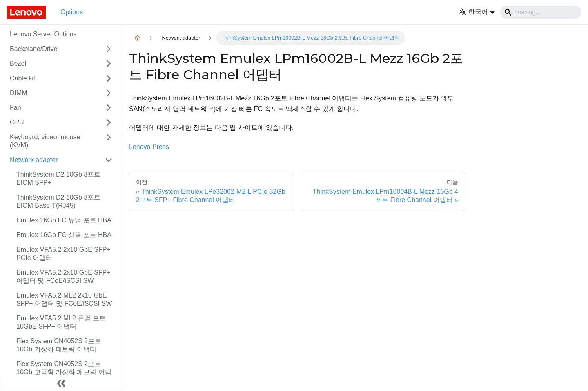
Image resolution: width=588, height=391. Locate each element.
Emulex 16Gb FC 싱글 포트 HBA (64, 235)
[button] (477, 12)
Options (72, 12)
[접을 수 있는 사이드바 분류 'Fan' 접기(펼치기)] (109, 108)
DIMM (19, 93)
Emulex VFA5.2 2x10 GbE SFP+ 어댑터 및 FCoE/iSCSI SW (63, 277)
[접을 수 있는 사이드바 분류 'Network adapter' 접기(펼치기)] (109, 160)
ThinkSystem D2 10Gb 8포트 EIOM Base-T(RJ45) (58, 201)
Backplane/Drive (34, 49)
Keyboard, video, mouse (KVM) (45, 141)
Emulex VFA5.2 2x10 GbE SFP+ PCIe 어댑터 (63, 254)
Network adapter (34, 160)
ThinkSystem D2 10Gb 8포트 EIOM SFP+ (58, 179)
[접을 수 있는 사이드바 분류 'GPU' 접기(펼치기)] (109, 122)
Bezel (18, 63)
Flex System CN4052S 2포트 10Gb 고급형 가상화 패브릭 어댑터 (64, 372)
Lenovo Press (149, 147)
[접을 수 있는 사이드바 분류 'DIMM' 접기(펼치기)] (109, 93)
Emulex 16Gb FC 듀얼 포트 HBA (64, 220)
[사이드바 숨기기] (61, 383)
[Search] (541, 12)
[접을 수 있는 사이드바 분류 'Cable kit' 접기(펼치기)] (109, 78)
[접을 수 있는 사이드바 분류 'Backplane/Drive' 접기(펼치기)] (109, 49)
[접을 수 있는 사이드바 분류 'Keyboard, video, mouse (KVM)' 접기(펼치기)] (109, 141)
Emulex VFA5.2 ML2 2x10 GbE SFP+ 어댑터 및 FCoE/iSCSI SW (64, 299)
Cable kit (22, 78)
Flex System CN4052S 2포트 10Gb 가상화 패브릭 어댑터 (59, 345)
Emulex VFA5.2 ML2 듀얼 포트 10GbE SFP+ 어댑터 (61, 322)
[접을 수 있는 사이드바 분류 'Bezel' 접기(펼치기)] (109, 64)
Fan (16, 108)
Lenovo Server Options (43, 34)
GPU (17, 122)
